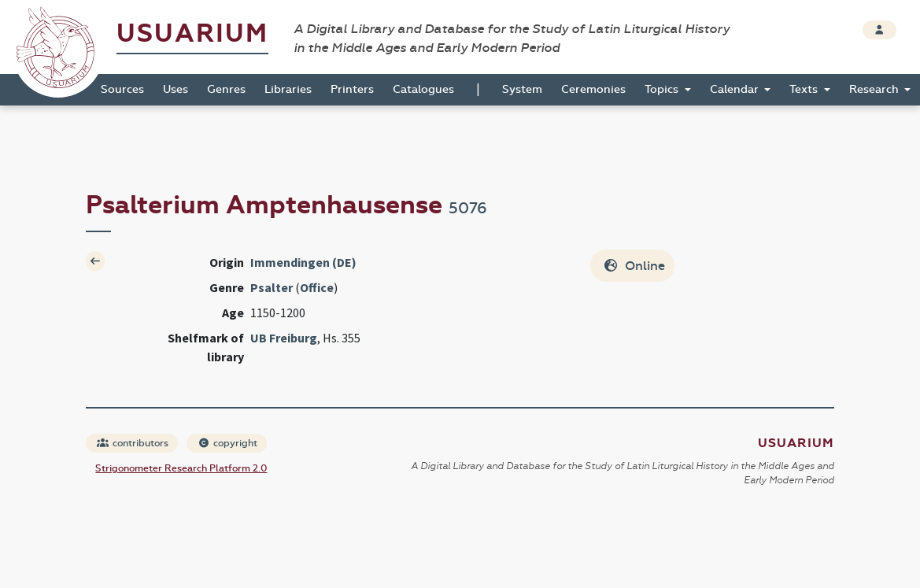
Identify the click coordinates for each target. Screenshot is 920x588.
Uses (176, 89)
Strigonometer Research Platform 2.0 (181, 468)
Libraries (288, 89)
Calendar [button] (736, 89)
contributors (133, 443)
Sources (122, 89)
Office (317, 287)
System (522, 89)
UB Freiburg (284, 338)
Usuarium (192, 33)
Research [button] (876, 89)
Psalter (272, 287)
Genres (226, 89)
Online (634, 266)
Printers (352, 89)
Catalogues (423, 89)
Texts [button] (805, 89)
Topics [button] (663, 89)
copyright (227, 443)
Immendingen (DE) (303, 262)
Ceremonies (593, 89)
